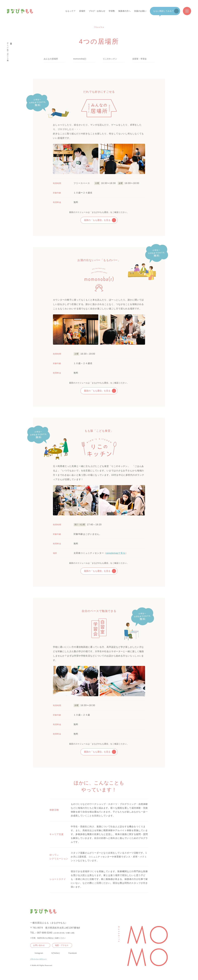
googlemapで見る (116, 553)
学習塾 (112, 11)
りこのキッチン (110, 59)
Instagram (39, 953)
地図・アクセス (62, 945)
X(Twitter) (56, 953)
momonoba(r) (80, 59)
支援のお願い (140, 11)
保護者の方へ (124, 11)
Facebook (73, 953)
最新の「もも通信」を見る (97, 220)
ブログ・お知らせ (97, 11)
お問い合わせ (39, 945)
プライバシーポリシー (38, 959)
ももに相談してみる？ (163, 11)
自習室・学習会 (140, 59)
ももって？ (70, 11)
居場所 (82, 11)
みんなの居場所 (51, 59)
